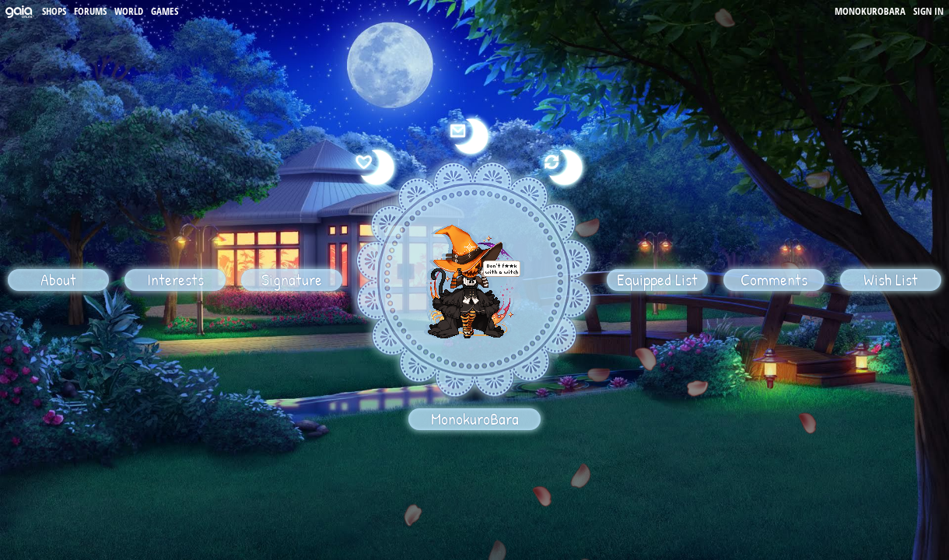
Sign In (928, 11)
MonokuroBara (870, 11)
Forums (90, 11)
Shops (54, 11)
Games (165, 11)
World (129, 11)
